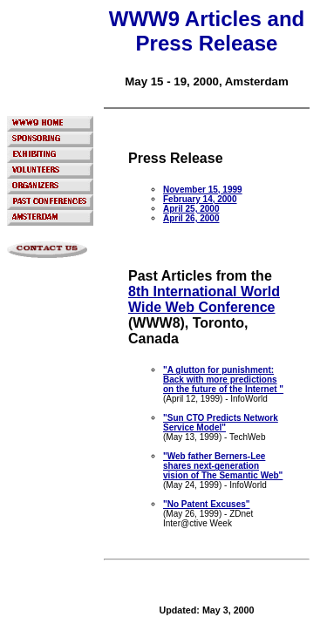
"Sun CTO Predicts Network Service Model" (221, 423)
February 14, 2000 (200, 199)
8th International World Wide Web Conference (204, 299)
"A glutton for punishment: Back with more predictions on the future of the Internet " (223, 380)
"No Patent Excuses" (207, 504)
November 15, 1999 (203, 190)
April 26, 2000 (191, 218)
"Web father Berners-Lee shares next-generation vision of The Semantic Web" (223, 466)
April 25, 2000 (191, 209)
